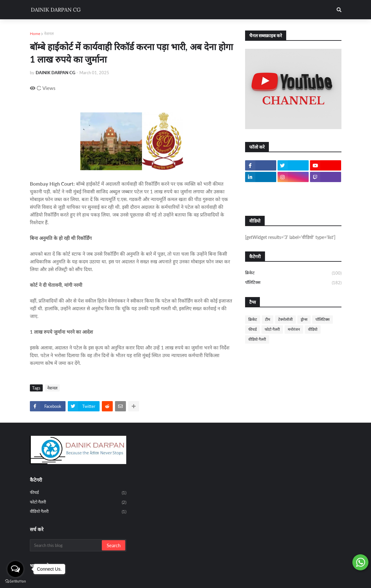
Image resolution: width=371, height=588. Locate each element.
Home (35, 34)
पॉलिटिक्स (293, 283)
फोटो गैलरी (272, 329)
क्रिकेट (293, 273)
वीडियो (313, 329)
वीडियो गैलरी (257, 339)
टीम (268, 319)
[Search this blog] (66, 545)
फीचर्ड (252, 329)
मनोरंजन (294, 329)
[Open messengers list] (15, 569)
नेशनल (49, 34)
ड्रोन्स (304, 319)
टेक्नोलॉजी (285, 319)
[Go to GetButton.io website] (15, 581)
